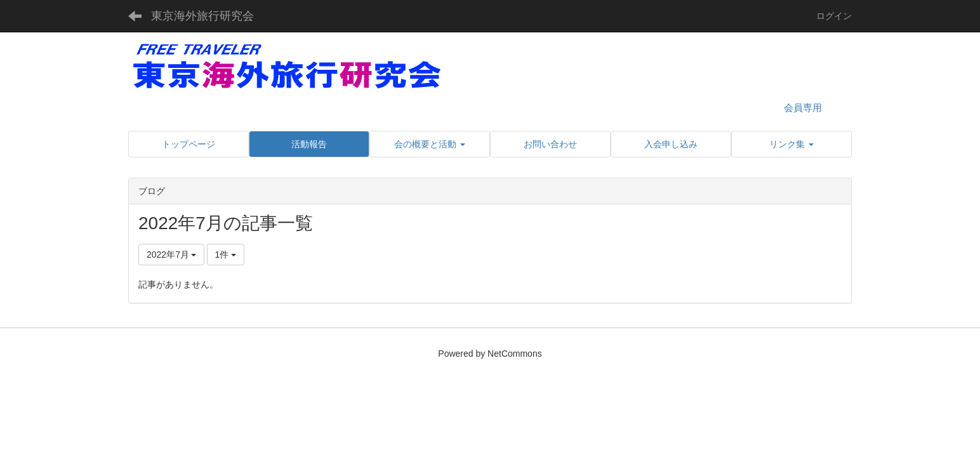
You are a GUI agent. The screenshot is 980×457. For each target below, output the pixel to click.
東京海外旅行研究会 (202, 16)
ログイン (834, 16)
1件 (226, 255)
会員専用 (803, 108)
